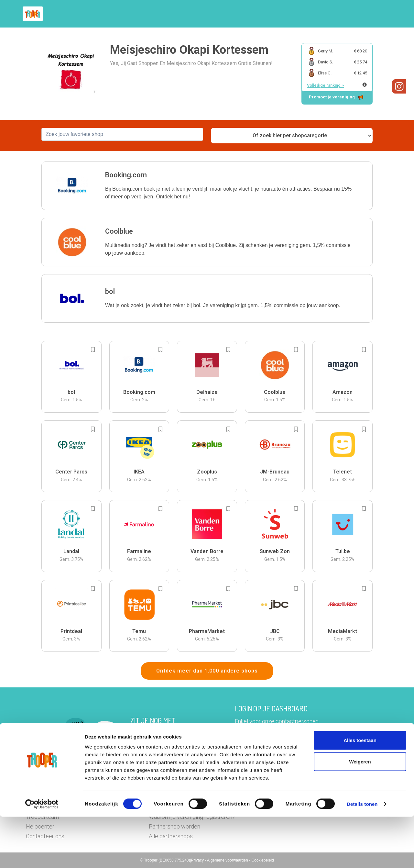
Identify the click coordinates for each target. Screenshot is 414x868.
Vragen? (360, 14)
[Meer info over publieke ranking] (365, 85)
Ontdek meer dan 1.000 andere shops (207, 671)
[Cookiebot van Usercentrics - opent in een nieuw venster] (42, 855)
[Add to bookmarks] (93, 350)
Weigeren (360, 813)
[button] (383, 14)
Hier (136, 743)
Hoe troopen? (209, 14)
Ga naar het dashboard (274, 752)
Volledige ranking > (325, 85)
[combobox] (122, 134)
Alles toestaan (360, 791)
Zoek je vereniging (255, 14)
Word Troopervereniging (313, 14)
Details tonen (362, 855)
